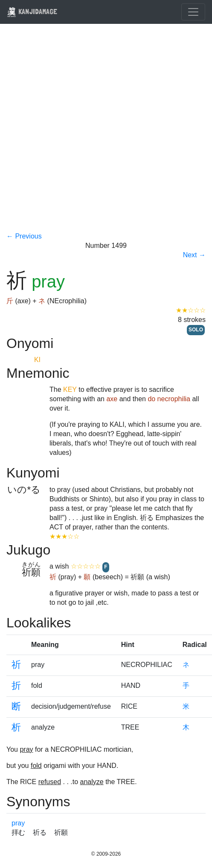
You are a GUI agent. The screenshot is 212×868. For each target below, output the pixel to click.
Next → (194, 255)
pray (18, 823)
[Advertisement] (94, 133)
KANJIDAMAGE (32, 11)
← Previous (24, 236)
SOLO (196, 330)
